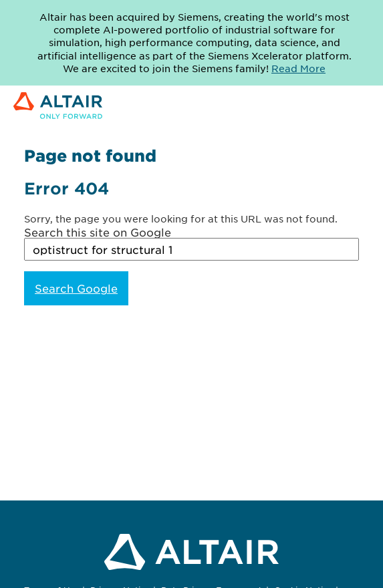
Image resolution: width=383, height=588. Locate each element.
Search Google (76, 288)
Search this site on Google (98, 232)
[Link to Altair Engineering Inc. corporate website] (58, 107)
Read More (298, 68)
